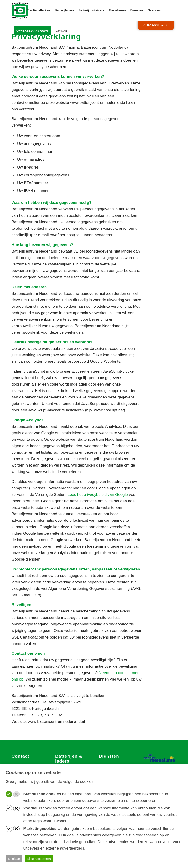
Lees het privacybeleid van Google (98, 495)
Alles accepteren (39, 859)
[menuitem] (18, 10)
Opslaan (14, 859)
